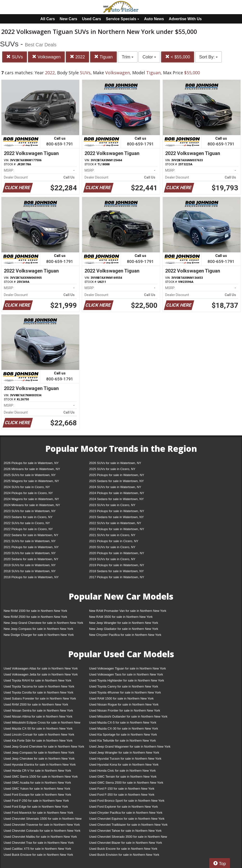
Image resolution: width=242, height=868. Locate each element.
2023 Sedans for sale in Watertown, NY (116, 517)
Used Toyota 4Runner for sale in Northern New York (125, 692)
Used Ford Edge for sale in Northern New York (36, 807)
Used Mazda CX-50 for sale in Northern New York (38, 728)
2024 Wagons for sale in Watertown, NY (31, 499)
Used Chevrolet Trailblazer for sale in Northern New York (128, 825)
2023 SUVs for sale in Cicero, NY (112, 505)
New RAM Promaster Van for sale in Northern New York (128, 611)
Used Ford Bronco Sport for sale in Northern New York (127, 801)
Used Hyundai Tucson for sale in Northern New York (125, 759)
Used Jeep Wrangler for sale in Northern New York (124, 753)
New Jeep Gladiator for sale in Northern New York (124, 629)
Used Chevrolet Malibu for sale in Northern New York (40, 837)
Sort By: (208, 57)
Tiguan (103, 57)
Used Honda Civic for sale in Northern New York (122, 771)
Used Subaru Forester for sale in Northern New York (40, 698)
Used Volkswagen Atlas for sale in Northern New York (41, 668)
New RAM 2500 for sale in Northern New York (35, 617)
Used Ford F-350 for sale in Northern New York (122, 795)
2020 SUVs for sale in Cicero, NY (112, 547)
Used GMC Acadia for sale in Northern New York (37, 783)
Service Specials (123, 19)
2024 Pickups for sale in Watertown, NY (117, 493)
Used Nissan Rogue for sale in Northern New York (124, 704)
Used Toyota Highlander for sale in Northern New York (127, 680)
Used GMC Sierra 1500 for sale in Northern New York (41, 777)
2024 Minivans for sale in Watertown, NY (32, 505)
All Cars (47, 19)
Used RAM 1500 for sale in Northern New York (121, 698)
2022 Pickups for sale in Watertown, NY (117, 529)
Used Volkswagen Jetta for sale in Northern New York (41, 674)
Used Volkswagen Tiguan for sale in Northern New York (128, 668)
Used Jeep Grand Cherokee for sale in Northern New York (44, 747)
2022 (77, 57)
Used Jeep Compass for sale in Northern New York (39, 753)
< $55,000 (178, 57)
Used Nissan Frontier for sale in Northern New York (125, 710)
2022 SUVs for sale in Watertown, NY (115, 523)
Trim (128, 57)
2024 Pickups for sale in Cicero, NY (28, 493)
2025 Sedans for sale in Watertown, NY (116, 481)
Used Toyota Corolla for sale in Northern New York (39, 692)
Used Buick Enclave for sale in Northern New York (38, 855)
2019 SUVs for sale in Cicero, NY (112, 559)
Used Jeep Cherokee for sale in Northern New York (39, 759)
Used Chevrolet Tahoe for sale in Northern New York (125, 831)
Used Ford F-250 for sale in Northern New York (36, 801)
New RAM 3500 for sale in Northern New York (121, 617)
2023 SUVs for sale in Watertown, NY (30, 511)
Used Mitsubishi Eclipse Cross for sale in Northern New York (42, 723)
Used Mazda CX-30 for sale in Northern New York (124, 728)
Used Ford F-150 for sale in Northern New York (122, 789)
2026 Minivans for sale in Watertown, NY (32, 469)
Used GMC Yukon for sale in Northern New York (37, 789)
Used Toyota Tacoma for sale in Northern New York (39, 686)
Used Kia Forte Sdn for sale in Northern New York (38, 741)
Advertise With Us (185, 19)
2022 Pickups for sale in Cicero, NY (28, 529)
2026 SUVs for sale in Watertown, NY (115, 463)
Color (149, 57)
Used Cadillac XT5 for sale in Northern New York (37, 849)
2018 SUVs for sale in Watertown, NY (30, 571)
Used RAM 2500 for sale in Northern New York (36, 704)
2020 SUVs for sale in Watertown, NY (30, 553)
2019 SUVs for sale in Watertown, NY (30, 565)
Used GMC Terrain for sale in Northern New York (123, 777)
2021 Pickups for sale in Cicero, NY (114, 541)
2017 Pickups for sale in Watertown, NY (117, 577)
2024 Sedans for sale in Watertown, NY (116, 499)
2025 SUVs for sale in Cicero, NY (112, 469)
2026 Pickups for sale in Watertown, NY (31, 463)
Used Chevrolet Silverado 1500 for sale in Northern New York (43, 820)
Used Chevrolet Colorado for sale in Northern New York (42, 831)
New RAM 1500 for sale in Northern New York (35, 611)
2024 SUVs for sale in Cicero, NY (27, 487)
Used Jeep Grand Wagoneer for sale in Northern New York (130, 747)
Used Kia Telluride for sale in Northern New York (122, 741)
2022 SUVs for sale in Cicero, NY (27, 523)
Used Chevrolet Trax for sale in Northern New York (39, 843)
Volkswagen (46, 57)
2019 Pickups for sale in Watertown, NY (117, 565)
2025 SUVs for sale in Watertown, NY (30, 475)
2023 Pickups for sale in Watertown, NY (117, 511)
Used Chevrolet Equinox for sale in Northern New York (127, 819)
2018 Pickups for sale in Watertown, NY (31, 577)
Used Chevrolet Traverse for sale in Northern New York (42, 825)
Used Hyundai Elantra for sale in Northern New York (40, 765)
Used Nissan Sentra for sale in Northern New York (38, 710)
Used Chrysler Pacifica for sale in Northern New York (126, 813)
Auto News (154, 19)
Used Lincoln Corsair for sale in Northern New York (39, 735)
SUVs (15, 57)
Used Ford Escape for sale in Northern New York (37, 795)
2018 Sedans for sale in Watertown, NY (116, 571)
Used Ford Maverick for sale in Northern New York (38, 813)
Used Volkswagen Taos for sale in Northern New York (126, 674)
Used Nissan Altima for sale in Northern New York (38, 716)
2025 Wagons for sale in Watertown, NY (31, 481)
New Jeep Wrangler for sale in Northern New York (124, 623)
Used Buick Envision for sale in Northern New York (124, 855)
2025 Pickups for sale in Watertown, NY (117, 475)
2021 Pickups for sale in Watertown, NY (31, 547)
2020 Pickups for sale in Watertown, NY (117, 553)
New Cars (69, 19)
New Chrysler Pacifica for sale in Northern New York (125, 635)
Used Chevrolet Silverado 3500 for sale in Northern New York (128, 838)
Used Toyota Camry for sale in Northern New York (124, 686)
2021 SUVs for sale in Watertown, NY (30, 541)
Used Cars (92, 19)
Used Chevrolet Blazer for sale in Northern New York (126, 843)
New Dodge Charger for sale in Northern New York (39, 635)
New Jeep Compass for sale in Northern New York (38, 629)
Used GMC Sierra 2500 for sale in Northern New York (126, 783)
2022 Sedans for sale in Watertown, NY (31, 535)
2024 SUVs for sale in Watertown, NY (115, 487)
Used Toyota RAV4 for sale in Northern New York (37, 680)
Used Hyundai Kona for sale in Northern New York (124, 765)
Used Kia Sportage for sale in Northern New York (123, 735)
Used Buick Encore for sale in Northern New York (123, 849)
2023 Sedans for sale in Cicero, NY (28, 517)
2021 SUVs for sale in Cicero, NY (112, 535)
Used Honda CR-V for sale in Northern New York (37, 771)
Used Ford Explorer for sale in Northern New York (123, 807)
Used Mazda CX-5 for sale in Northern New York (123, 722)
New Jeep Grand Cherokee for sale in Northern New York (43, 623)
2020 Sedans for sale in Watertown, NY (31, 559)
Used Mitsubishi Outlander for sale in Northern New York (128, 716)
